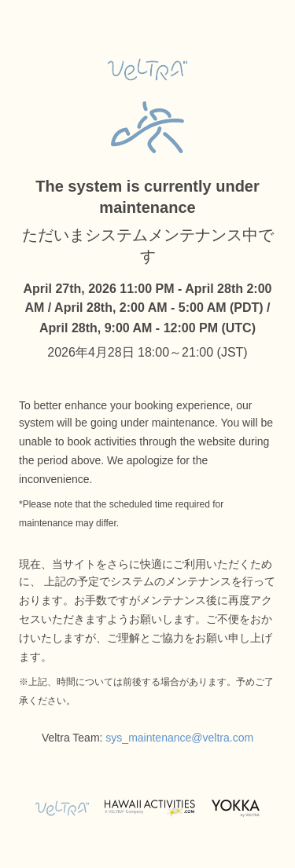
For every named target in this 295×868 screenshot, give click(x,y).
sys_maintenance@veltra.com (179, 738)
